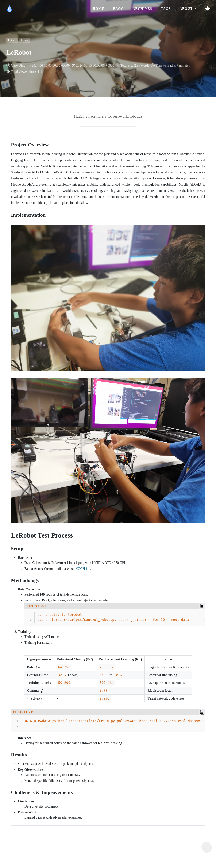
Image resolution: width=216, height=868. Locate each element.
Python (12, 40)
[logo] (9, 9)
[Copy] (202, 606)
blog (118, 9)
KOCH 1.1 (83, 569)
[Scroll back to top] (207, 847)
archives (142, 9)
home (98, 9)
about (187, 9)
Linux (25, 40)
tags (166, 9)
